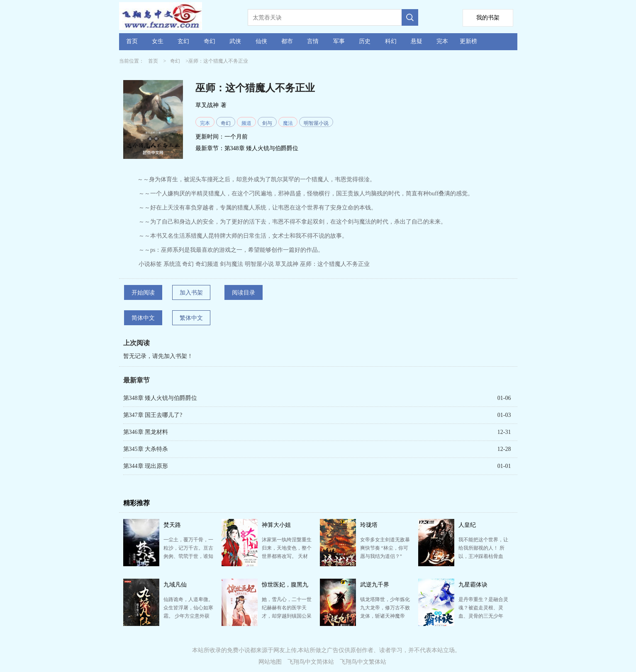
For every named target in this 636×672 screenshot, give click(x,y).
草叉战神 (207, 105)
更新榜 (468, 41)
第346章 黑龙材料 (146, 432)
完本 (442, 41)
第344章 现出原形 (146, 466)
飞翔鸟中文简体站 (311, 662)
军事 (339, 41)
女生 (158, 41)
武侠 (235, 41)
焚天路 (172, 525)
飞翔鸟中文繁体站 (363, 662)
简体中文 (143, 318)
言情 (313, 41)
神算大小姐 (276, 525)
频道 (246, 123)
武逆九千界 (375, 585)
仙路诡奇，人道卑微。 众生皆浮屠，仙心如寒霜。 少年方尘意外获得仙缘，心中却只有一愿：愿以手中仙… (188, 616)
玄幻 (183, 41)
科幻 (391, 41)
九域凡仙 (175, 585)
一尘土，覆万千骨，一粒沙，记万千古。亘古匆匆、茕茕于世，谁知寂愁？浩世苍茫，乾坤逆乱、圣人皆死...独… (188, 556)
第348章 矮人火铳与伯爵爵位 (262, 148)
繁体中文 (191, 318)
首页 (132, 41)
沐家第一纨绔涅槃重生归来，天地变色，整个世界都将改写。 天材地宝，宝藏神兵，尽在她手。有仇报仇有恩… (287, 556)
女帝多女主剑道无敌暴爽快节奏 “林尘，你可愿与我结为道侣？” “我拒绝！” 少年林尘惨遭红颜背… (385, 556)
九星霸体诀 (473, 585)
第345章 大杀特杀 (146, 449)
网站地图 (270, 662)
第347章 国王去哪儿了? (153, 415)
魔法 (288, 123)
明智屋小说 (316, 123)
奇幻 (210, 41)
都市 (287, 41)
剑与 (267, 123)
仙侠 (261, 41)
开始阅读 (143, 293)
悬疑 (417, 41)
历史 (365, 41)
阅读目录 (244, 293)
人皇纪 (467, 525)
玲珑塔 (369, 525)
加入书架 (191, 293)
